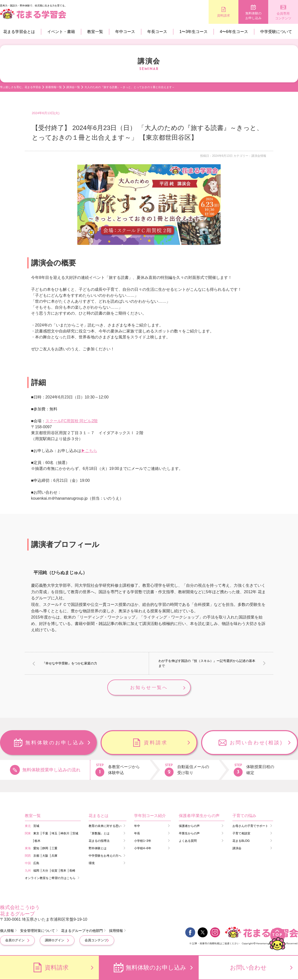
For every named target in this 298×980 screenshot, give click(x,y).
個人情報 (7, 931)
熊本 (63, 871)
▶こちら (89, 451)
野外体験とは (98, 848)
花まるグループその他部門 (82, 931)
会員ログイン (15, 940)
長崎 (72, 871)
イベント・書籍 (61, 32)
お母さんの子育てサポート (250, 826)
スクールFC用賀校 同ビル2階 (72, 421)
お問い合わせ (248, 967)
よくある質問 (188, 841)
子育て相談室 (241, 833)
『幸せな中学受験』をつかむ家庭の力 (70, 663)
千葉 (45, 833)
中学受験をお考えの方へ (105, 856)
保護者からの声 (189, 826)
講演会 (237, 848)
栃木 (37, 841)
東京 (36, 833)
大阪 (45, 856)
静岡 (45, 848)
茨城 (75, 833)
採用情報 (116, 931)
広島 (36, 863)
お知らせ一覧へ (149, 687)
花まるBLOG (241, 841)
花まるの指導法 (99, 841)
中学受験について (276, 32)
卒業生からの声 (189, 833)
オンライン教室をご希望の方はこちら (50, 878)
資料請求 (223, 16)
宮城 (36, 826)
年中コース (125, 32)
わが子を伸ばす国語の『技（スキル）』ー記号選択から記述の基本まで (207, 663)
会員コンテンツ (96, 940)
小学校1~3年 (143, 841)
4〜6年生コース (234, 32)
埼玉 (54, 833)
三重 (54, 848)
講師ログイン (55, 940)
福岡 (36, 871)
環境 (92, 863)
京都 (36, 856)
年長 (137, 833)
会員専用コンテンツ (283, 16)
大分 (45, 871)
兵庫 (54, 856)
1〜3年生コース (193, 32)
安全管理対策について (37, 931)
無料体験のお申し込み (253, 16)
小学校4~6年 (143, 848)
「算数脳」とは (99, 833)
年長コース (157, 32)
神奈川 (65, 833)
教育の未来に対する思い (105, 826)
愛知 (36, 848)
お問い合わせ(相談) (256, 743)
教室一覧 (95, 32)
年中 (137, 826)
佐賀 (54, 871)
